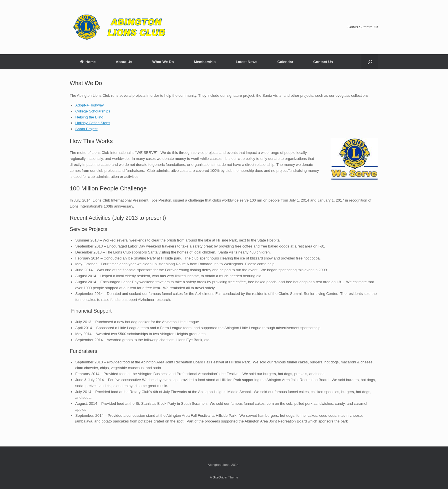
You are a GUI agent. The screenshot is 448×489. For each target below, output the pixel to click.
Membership (205, 62)
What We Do (163, 62)
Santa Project (87, 129)
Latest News (247, 62)
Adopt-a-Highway (90, 105)
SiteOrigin (220, 477)
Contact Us (323, 62)
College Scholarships (93, 111)
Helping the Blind (89, 117)
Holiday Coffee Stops (93, 123)
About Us (124, 62)
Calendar (285, 62)
